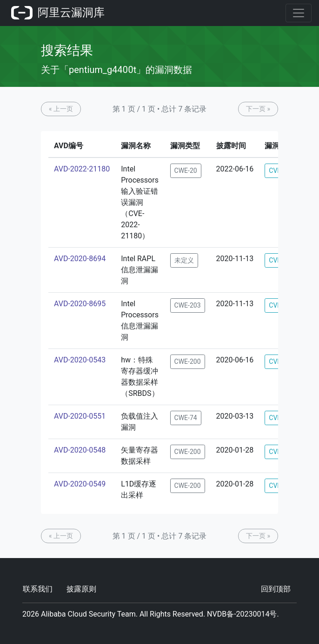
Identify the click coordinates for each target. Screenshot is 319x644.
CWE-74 (186, 418)
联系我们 (38, 589)
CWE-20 (186, 171)
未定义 (184, 260)
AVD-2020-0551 (80, 416)
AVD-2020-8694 (80, 259)
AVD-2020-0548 (80, 450)
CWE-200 (188, 361)
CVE (275, 171)
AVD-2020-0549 (80, 484)
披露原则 (81, 589)
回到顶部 (276, 589)
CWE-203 (188, 305)
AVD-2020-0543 (80, 360)
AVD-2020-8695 (80, 304)
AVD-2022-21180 (82, 169)
